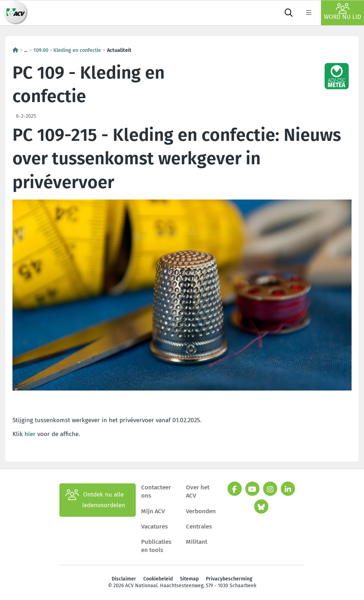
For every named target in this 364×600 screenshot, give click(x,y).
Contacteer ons (156, 492)
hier (30, 434)
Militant (197, 542)
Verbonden (201, 511)
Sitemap (189, 579)
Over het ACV (198, 492)
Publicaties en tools (156, 546)
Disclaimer (124, 579)
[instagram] (270, 489)
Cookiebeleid (158, 579)
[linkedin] (288, 489)
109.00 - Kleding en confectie (67, 50)
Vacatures (154, 527)
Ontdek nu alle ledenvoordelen (95, 500)
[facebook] (235, 489)
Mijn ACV (153, 511)
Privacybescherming (229, 579)
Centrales (199, 527)
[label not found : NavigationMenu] (309, 13)
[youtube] (252, 489)
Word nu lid (342, 12)
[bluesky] (261, 506)
